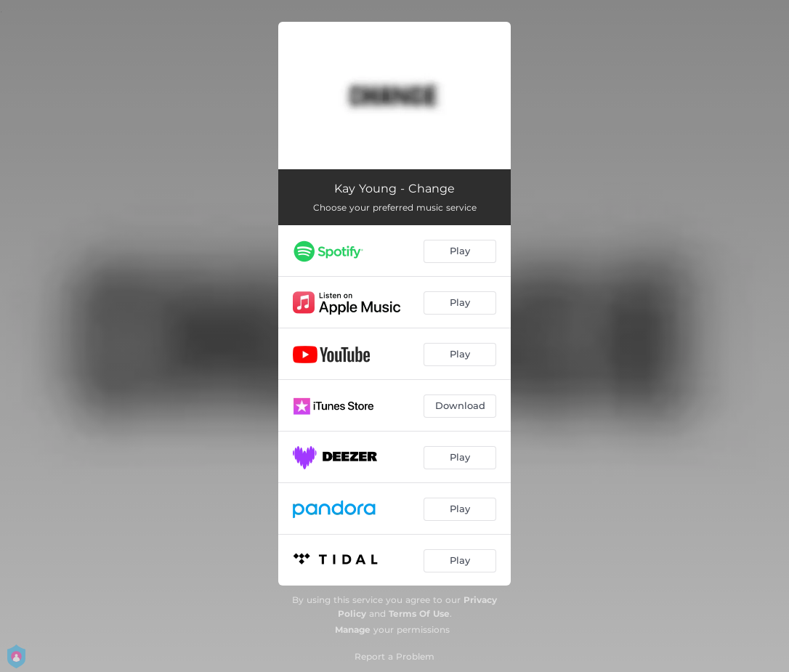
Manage (353, 630)
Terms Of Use (419, 614)
